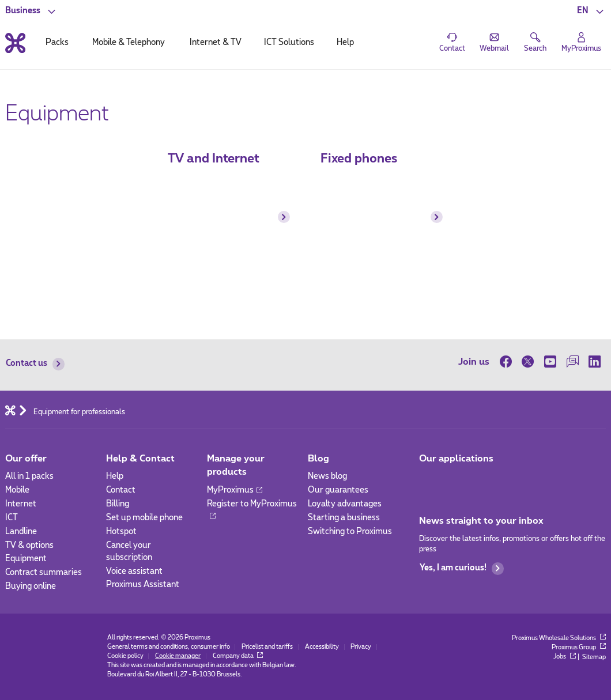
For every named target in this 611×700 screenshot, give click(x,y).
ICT (12, 518)
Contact (121, 490)
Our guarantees (338, 490)
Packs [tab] (57, 43)
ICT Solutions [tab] (289, 43)
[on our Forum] (573, 362)
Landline (21, 532)
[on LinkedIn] (595, 362)
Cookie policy (125, 656)
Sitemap (594, 657)
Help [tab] (345, 43)
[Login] (581, 43)
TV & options (29, 546)
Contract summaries (44, 573)
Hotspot (121, 532)
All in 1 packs (29, 476)
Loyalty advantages (345, 504)
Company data (238, 656)
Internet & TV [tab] (216, 43)
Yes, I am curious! (462, 568)
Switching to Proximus (350, 532)
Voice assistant (134, 572)
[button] (591, 11)
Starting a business (344, 518)
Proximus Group (579, 648)
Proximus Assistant (143, 585)
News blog (327, 476)
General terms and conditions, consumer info (169, 647)
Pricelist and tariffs (267, 647)
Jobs (565, 657)
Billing (118, 504)
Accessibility (322, 647)
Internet (21, 504)
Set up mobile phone (144, 518)
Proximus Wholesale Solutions (559, 638)
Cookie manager (178, 656)
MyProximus (235, 490)
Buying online (31, 587)
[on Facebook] (508, 362)
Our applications (456, 459)
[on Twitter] (528, 362)
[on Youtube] (550, 362)
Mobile (17, 490)
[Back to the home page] (15, 43)
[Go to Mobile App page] (428, 480)
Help (115, 476)
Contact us (35, 364)
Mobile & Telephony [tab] (129, 43)
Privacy (361, 647)
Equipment (26, 559)
